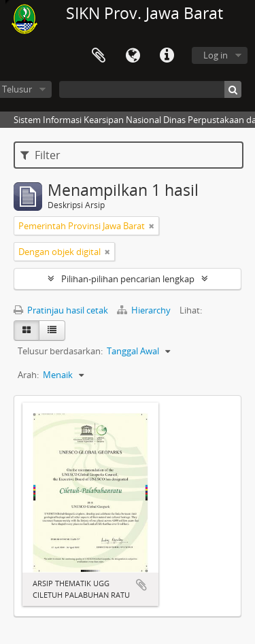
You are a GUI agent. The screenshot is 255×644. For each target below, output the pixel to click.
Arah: (28, 375)
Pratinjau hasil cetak (61, 310)
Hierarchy (145, 310)
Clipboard (99, 56)
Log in (216, 55)
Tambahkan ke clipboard (141, 585)
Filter (40, 155)
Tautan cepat (167, 56)
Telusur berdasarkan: (60, 351)
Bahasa (133, 56)
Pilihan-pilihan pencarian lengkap (128, 279)
